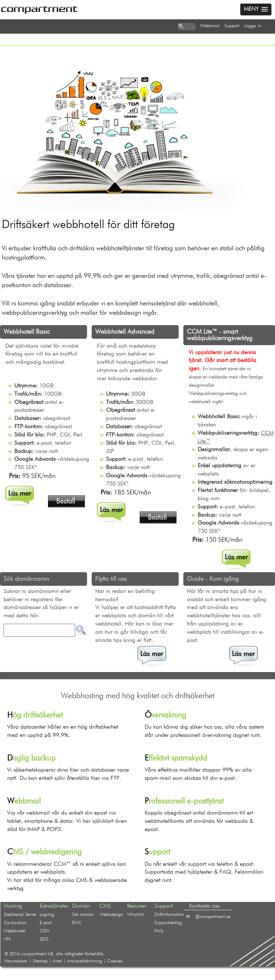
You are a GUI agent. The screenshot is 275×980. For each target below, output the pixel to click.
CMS (105, 906)
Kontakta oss (204, 906)
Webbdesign (111, 915)
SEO (44, 939)
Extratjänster (54, 906)
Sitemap (40, 961)
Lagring (47, 915)
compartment (34, 954)
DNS (76, 923)
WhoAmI (135, 915)
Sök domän (83, 915)
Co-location (15, 923)
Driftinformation (169, 915)
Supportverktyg (168, 923)
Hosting (13, 906)
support (232, 26)
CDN (45, 931)
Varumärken (16, 961)
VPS (7, 939)
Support (164, 906)
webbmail (210, 26)
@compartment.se (213, 917)
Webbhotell (15, 931)
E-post (46, 923)
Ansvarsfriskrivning (85, 961)
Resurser (137, 906)
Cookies (115, 961)
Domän (81, 906)
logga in (253, 26)
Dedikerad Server (20, 915)
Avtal (57, 961)
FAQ (159, 931)
